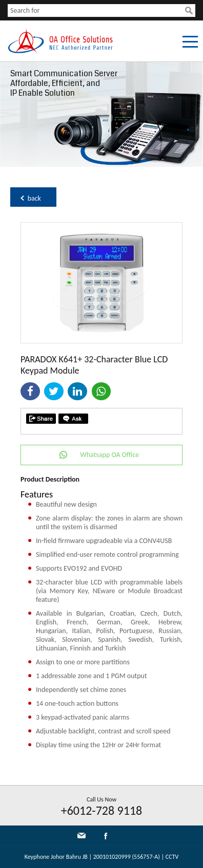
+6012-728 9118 (102, 810)
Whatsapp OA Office (109, 455)
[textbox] (96, 10)
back (34, 198)
